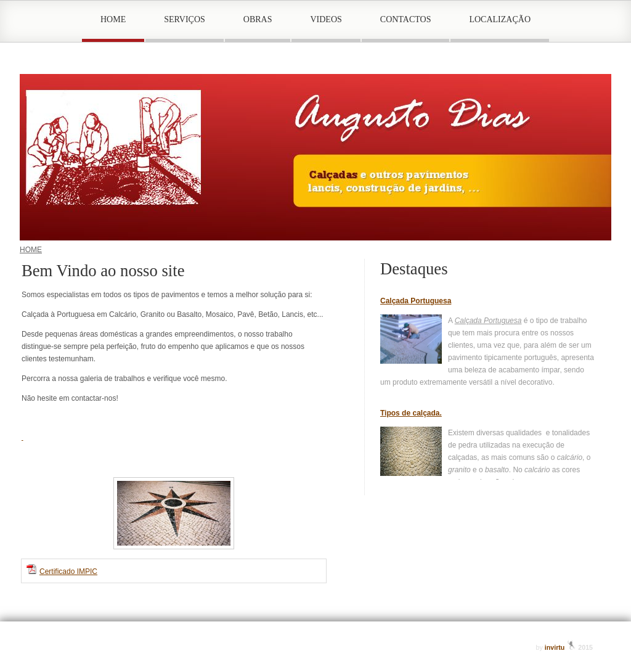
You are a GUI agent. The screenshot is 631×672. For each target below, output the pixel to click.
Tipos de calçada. (411, 413)
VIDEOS (326, 19)
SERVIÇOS (185, 19)
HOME (113, 19)
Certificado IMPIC (68, 572)
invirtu (562, 647)
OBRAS (258, 19)
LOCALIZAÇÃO (500, 19)
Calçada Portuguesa (416, 301)
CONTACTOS (406, 19)
